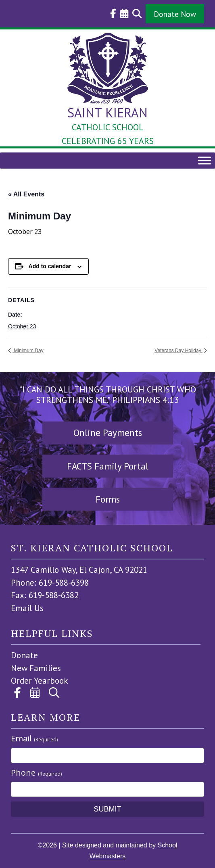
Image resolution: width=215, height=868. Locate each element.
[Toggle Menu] (205, 160)
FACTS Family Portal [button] (108, 466)
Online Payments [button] (108, 433)
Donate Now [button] (175, 14)
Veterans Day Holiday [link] (178, 351)
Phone (36, 773)
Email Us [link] (27, 608)
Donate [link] (24, 655)
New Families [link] (36, 668)
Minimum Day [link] (28, 351)
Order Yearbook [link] (40, 681)
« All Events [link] (26, 194)
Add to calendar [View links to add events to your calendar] (50, 266)
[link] (111, 14)
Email (34, 738)
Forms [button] (108, 499)
